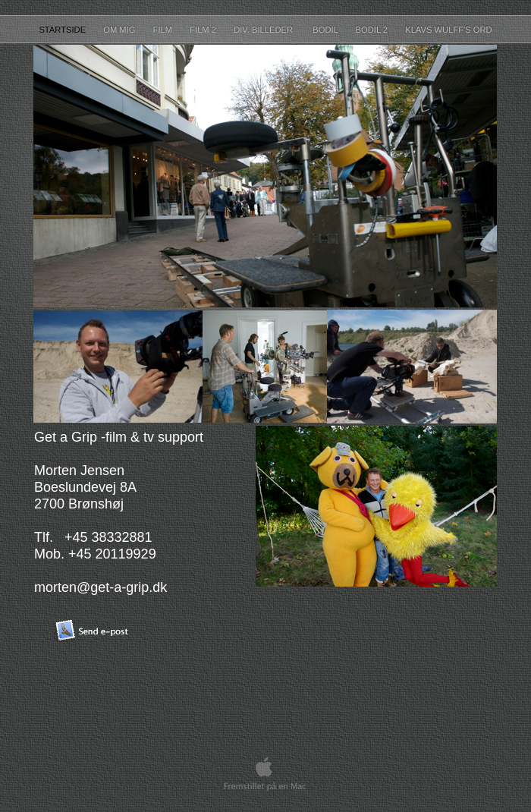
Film (164, 30)
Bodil (326, 30)
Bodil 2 (373, 30)
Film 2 (204, 30)
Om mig (120, 30)
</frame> (313, 647)
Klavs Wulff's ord (448, 30)
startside (63, 30)
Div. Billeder (265, 30)
